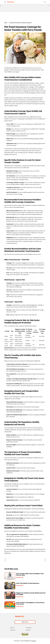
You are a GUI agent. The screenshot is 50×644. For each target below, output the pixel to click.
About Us (12, 628)
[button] (25, 622)
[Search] (45, 2)
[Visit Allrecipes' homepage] (17, 2)
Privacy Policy (29, 628)
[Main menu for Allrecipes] (5, 2)
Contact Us (28, 630)
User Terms (13, 630)
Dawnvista (34, 641)
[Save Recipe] (14, 574)
